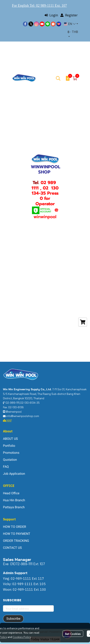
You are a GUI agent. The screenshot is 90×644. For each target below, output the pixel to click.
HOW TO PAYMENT (17, 534)
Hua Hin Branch (14, 500)
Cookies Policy (22, 637)
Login (51, 15)
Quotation (10, 460)
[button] (71, 24)
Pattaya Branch (14, 507)
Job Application (14, 474)
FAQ (6, 467)
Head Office (11, 493)
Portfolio (9, 446)
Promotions (11, 453)
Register (69, 15)
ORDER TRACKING (16, 541)
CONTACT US (12, 548)
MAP (7, 420)
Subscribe (13, 619)
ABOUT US (10, 439)
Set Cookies (73, 634)
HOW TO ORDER (15, 527)
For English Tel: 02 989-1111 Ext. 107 (39, 6)
